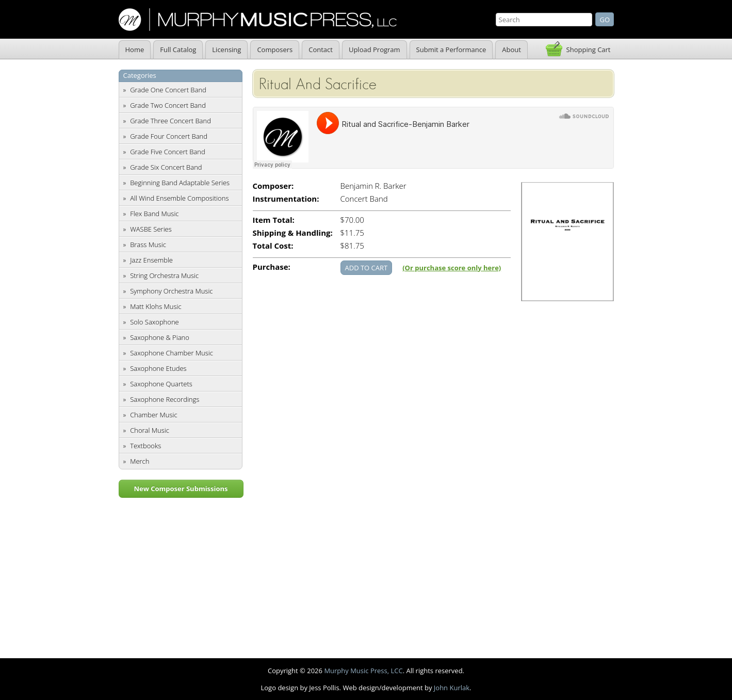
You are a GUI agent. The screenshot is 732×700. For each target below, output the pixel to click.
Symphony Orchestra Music (171, 291)
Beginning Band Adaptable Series (180, 183)
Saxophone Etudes (158, 368)
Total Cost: (273, 246)
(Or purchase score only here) (452, 268)
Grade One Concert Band (168, 90)
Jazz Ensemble (151, 260)
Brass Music (148, 245)
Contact (321, 50)
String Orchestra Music (164, 275)
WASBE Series (151, 229)
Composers (275, 50)
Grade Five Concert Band (167, 152)
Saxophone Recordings (165, 399)
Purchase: (272, 267)
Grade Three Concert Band (170, 121)
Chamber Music (154, 415)
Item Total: (274, 220)
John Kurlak (452, 688)
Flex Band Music (154, 214)
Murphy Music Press (258, 20)
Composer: (273, 186)
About (511, 50)
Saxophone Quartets (161, 384)
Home (135, 50)
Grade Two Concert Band (168, 105)
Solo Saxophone (154, 322)
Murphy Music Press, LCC (363, 671)
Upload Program (375, 50)
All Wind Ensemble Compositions (179, 198)
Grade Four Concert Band (169, 136)
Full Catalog (178, 50)
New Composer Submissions (181, 489)
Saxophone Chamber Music (172, 353)
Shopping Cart (589, 50)
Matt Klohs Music (156, 306)
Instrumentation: (286, 199)
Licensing (226, 50)
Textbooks (145, 446)
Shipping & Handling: (293, 233)
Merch (140, 461)
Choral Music (150, 430)
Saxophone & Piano (160, 337)
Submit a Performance (451, 50)
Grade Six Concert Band (166, 167)
